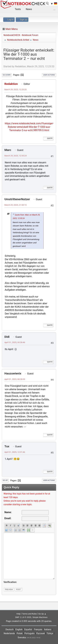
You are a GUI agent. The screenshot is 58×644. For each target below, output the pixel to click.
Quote (48, 138)
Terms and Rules (29, 614)
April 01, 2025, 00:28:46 (15, 342)
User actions (49, 75)
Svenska (22, 638)
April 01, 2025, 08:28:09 (15, 379)
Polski (20, 633)
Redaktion (11, 84)
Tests (18, 9)
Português (29, 633)
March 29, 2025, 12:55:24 (15, 156)
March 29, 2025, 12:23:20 (15, 89)
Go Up (5, 480)
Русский (41, 633)
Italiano (48, 630)
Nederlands (9, 633)
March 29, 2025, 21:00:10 (15, 205)
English (19, 630)
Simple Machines (40, 617)
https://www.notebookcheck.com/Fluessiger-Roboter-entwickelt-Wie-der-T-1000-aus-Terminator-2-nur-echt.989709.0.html (29, 127)
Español (28, 630)
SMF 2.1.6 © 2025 (23, 617)
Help (18, 614)
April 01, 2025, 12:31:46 (15, 452)
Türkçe (50, 633)
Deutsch (10, 630)
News (29, 9)
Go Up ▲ (42, 614)
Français (38, 630)
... (54, 9)
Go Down (7, 75)
